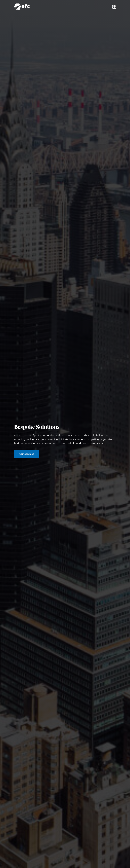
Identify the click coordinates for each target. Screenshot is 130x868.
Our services (27, 454)
